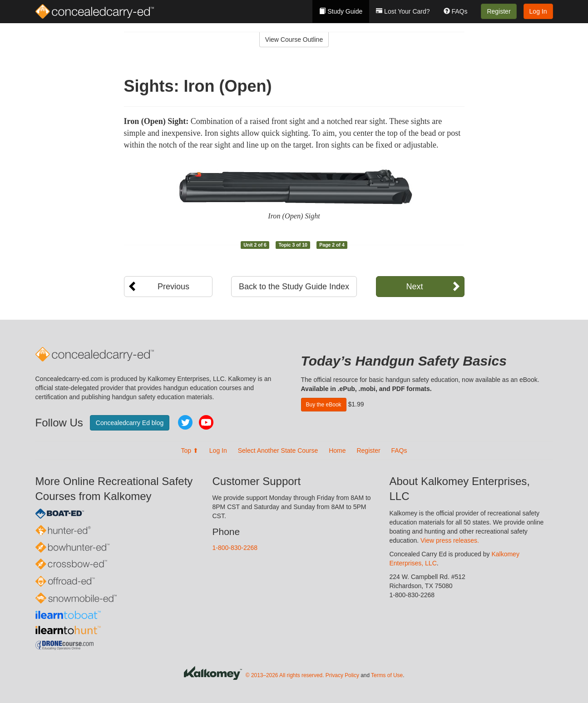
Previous (173, 287)
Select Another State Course (278, 451)
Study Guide (341, 11)
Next (414, 287)
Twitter (185, 422)
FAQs (456, 11)
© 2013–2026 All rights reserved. (285, 676)
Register (499, 11)
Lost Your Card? (403, 11)
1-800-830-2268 (235, 548)
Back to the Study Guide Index (294, 287)
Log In (538, 11)
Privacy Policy (342, 676)
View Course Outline (294, 40)
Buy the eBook (324, 405)
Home (337, 451)
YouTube (206, 422)
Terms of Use (387, 676)
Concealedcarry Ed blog (130, 423)
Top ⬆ (189, 451)
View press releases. (450, 540)
